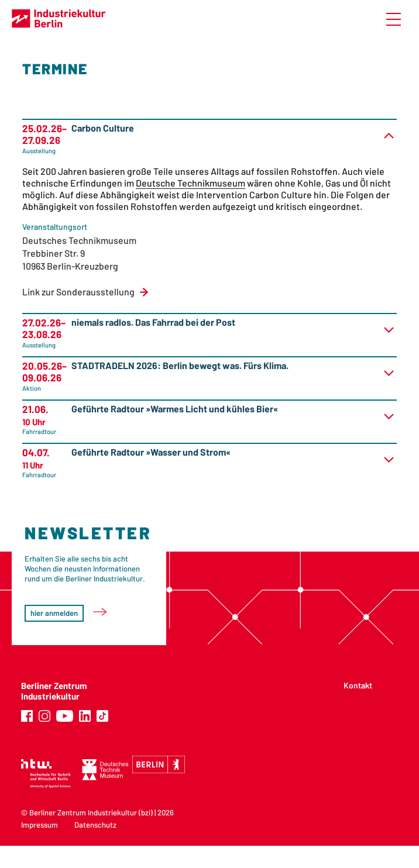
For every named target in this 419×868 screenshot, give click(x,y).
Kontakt (358, 685)
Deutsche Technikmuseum (190, 183)
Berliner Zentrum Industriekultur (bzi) (91, 812)
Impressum (40, 825)
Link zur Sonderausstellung (78, 292)
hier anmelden (54, 613)
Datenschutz (95, 825)
